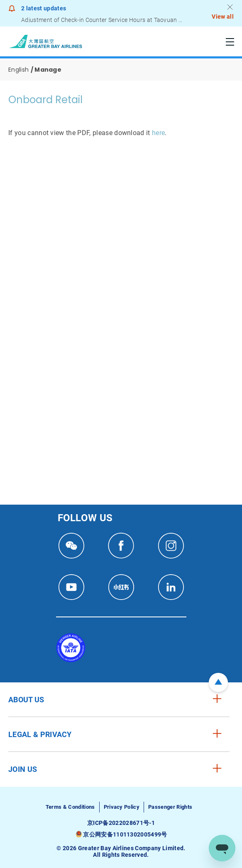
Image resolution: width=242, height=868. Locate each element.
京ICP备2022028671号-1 (121, 823)
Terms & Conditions (70, 807)
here (158, 133)
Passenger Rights (170, 807)
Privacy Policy (122, 807)
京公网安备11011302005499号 (125, 834)
